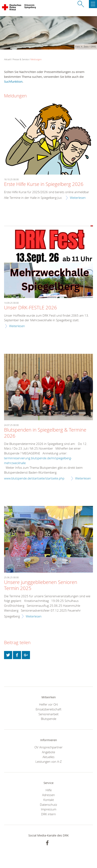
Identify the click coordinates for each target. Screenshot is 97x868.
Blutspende (49, 719)
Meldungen (36, 59)
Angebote (48, 752)
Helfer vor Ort (48, 704)
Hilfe (49, 790)
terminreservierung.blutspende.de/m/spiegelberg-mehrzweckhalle (38, 460)
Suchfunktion (13, 81)
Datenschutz (48, 805)
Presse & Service (21, 59)
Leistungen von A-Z (49, 762)
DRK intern (48, 814)
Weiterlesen (78, 198)
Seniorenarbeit (48, 714)
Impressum (49, 809)
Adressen (48, 795)
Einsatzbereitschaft (48, 709)
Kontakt (49, 800)
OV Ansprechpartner (48, 747)
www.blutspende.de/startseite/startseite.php (34, 478)
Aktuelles (48, 757)
